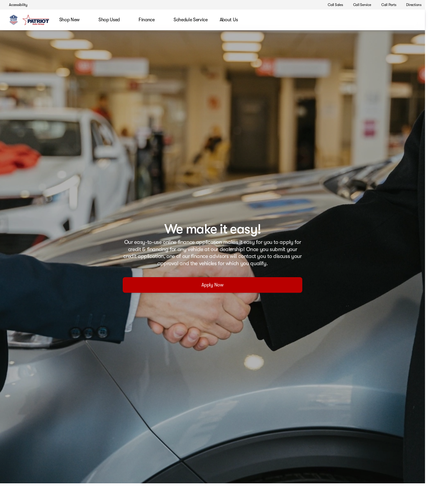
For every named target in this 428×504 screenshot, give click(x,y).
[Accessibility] (16, 5)
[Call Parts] (386, 5)
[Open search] (411, 20)
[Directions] (411, 5)
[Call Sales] (333, 5)
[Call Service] (359, 5)
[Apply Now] (213, 285)
